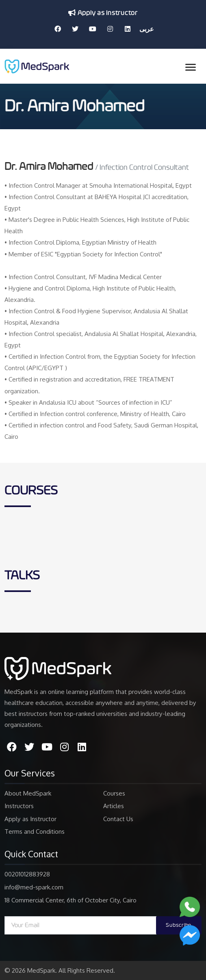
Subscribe (179, 925)
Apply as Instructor (103, 13)
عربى (147, 29)
